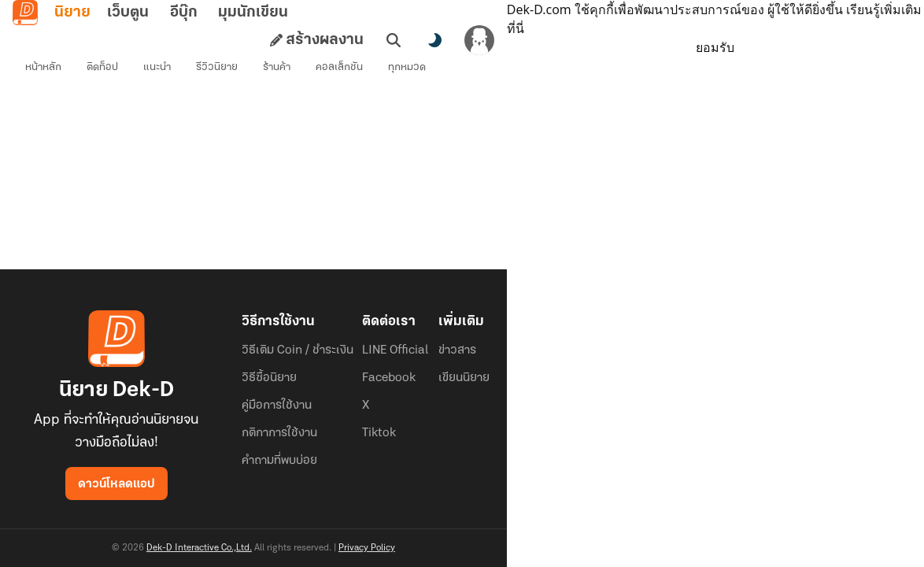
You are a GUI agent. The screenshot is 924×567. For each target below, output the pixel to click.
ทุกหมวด (407, 67)
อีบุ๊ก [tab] (184, 13)
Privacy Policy (367, 548)
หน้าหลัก (43, 67)
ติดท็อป (102, 67)
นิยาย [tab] (72, 13)
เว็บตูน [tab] (128, 13)
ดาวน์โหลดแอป (116, 484)
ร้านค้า (277, 67)
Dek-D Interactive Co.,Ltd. (199, 548)
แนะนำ (157, 67)
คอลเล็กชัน (339, 67)
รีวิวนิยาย (217, 67)
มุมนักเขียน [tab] (253, 13)
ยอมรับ (715, 47)
